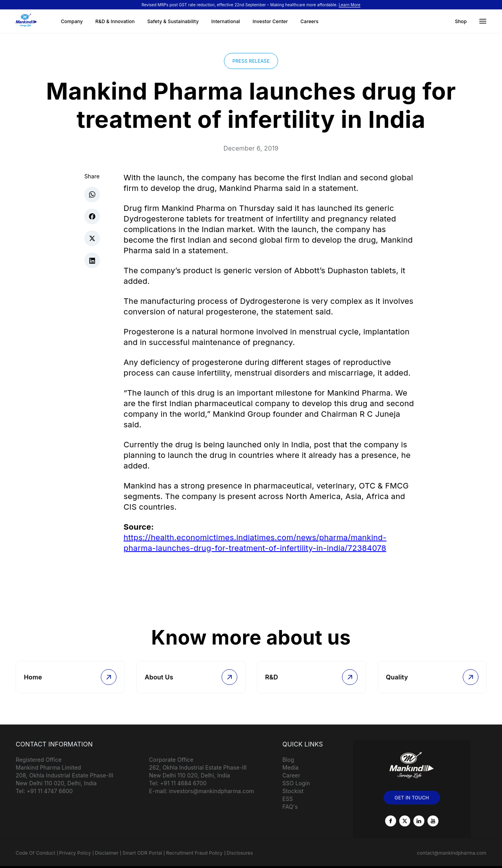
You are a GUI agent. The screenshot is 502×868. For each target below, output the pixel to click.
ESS (288, 799)
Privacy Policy (75, 853)
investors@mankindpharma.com (212, 791)
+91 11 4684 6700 (183, 783)
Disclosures (240, 853)
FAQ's (290, 807)
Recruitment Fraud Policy (194, 853)
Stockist (293, 791)
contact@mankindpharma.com (452, 853)
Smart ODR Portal (142, 853)
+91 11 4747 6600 (50, 791)
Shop (461, 21)
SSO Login (296, 783)
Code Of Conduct (35, 853)
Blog (288, 760)
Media (290, 767)
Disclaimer (107, 853)
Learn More (350, 5)
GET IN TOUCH (412, 798)
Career (291, 775)
